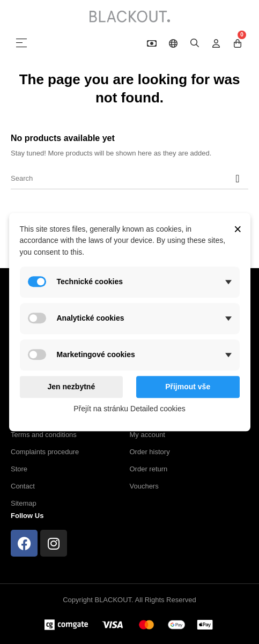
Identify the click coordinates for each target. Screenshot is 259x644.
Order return (149, 469)
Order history (150, 452)
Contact (23, 486)
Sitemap (24, 503)
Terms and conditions (44, 435)
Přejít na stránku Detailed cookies (129, 409)
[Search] (129, 179)
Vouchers (144, 486)
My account (147, 435)
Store (19, 469)
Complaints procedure (45, 452)
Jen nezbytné (71, 387)
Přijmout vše (188, 387)
